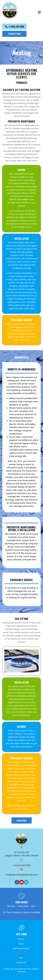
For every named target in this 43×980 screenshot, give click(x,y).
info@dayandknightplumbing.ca (22, 875)
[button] (14, 27)
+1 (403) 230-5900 (21, 865)
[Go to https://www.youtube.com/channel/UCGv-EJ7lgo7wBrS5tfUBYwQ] (22, 882)
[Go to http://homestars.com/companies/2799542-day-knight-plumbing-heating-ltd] (26, 882)
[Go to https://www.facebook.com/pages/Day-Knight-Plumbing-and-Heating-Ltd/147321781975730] (17, 882)
